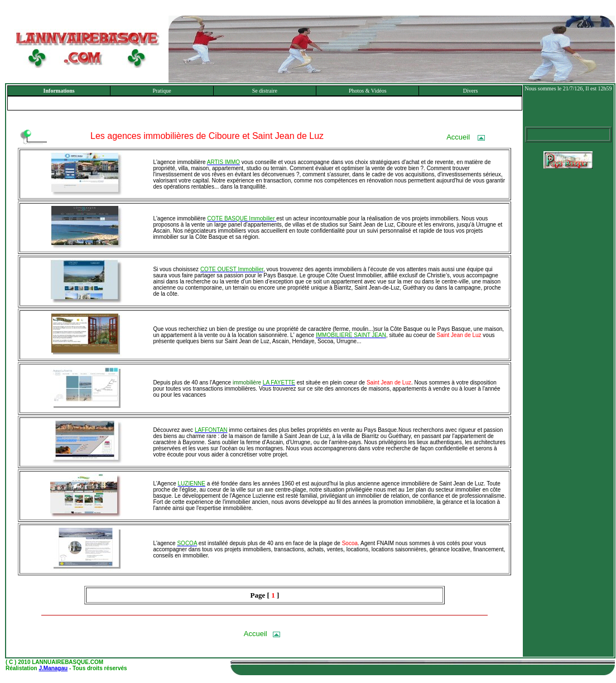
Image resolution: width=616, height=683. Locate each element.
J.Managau (53, 668)
